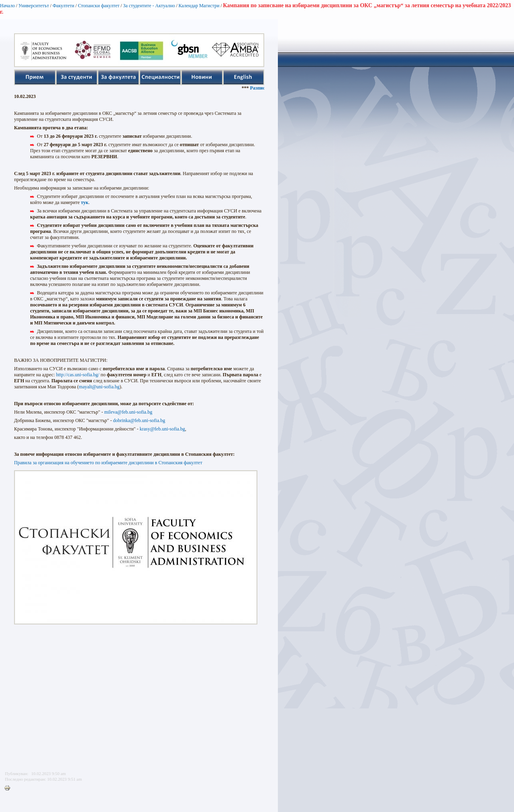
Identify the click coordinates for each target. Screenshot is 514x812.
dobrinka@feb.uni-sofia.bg (139, 420)
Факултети (63, 6)
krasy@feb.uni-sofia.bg (162, 429)
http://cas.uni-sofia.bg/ (78, 375)
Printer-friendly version (9, 788)
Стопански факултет (99, 6)
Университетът (34, 6)
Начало (7, 6)
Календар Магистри (199, 6)
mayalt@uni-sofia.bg (99, 387)
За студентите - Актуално (149, 6)
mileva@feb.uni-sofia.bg (128, 412)
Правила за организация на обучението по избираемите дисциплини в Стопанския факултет (108, 463)
